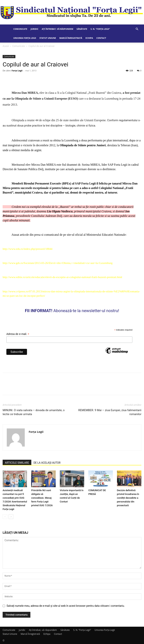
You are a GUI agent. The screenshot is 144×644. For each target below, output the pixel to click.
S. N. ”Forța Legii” (100, 29)
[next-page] (11, 517)
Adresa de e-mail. (18, 334)
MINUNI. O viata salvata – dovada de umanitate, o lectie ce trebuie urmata (34, 412)
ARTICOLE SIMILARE (17, 463)
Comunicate (20, 29)
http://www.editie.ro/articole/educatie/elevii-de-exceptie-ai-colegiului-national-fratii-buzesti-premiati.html (62, 277)
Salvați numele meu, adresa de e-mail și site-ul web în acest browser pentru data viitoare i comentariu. (66, 606)
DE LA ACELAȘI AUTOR (47, 463)
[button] (137, 29)
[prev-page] (5, 517)
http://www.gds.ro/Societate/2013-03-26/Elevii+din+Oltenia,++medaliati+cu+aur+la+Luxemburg (58, 263)
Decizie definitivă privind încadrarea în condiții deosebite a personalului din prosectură (128, 498)
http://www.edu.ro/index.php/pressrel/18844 (27, 249)
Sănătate (82, 29)
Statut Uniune (48, 38)
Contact (101, 38)
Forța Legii (17, 70)
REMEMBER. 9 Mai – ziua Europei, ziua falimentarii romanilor (110, 412)
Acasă (6, 46)
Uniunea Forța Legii (25, 38)
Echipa (89, 38)
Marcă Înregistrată (71, 38)
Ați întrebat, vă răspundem (58, 29)
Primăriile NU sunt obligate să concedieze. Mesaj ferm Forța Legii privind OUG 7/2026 (42, 498)
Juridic (34, 29)
